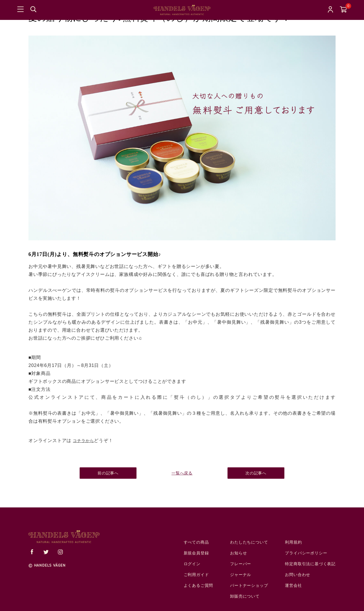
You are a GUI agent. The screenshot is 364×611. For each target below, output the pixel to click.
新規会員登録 (196, 553)
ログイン (192, 564)
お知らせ (238, 553)
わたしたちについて (249, 542)
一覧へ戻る (182, 473)
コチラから (83, 441)
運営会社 (293, 586)
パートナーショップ (249, 586)
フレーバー (241, 564)
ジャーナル (241, 575)
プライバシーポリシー (306, 553)
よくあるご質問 (198, 586)
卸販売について (245, 596)
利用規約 (293, 542)
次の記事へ (256, 473)
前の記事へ (108, 473)
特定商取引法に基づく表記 (310, 564)
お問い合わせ (298, 575)
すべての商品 (196, 542)
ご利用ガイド (196, 575)
